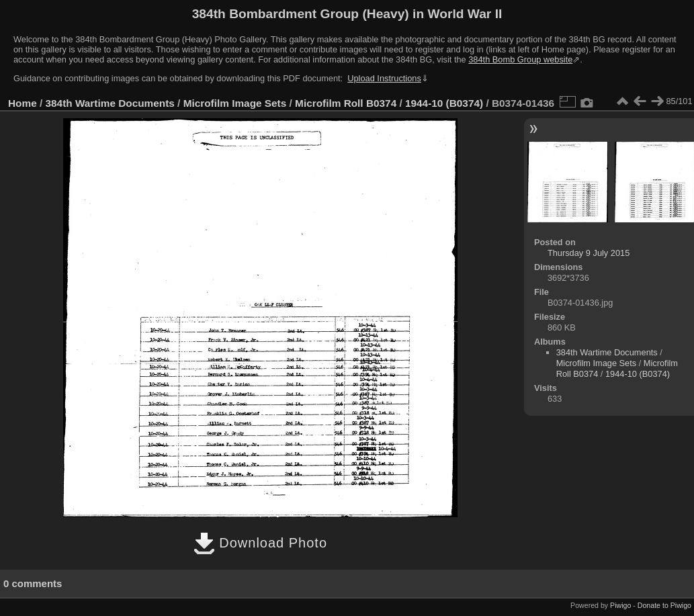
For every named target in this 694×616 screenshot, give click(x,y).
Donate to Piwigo (664, 605)
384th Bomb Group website (520, 59)
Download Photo (260, 543)
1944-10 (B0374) (444, 103)
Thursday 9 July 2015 (589, 253)
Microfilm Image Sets (235, 103)
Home (23, 103)
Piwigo (620, 605)
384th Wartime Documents (110, 103)
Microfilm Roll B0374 (346, 103)
